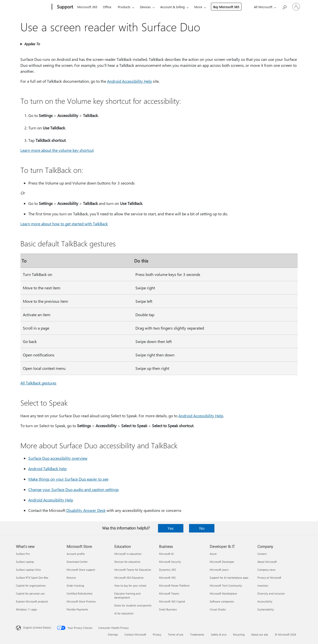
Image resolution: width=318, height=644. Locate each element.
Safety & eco (219, 634)
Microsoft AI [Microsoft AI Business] (166, 554)
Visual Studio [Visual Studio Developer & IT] (218, 609)
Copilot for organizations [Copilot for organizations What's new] (31, 586)
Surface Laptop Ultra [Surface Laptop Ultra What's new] (28, 570)
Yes (171, 528)
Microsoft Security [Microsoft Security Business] (170, 562)
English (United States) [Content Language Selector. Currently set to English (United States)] (37, 627)
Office (107, 7)
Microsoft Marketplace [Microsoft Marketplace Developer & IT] (223, 593)
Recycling (239, 634)
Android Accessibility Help (129, 81)
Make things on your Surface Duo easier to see (68, 479)
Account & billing (173, 7)
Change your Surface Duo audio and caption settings (74, 489)
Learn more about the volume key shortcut (57, 150)
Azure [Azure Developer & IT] (213, 554)
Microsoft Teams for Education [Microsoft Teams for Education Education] (133, 570)
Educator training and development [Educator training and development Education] (127, 595)
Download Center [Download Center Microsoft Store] (77, 562)
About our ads (260, 634)
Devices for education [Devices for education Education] (127, 562)
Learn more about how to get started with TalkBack (64, 224)
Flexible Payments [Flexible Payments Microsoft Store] (77, 609)
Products (124, 7)
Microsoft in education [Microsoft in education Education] (128, 554)
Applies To (32, 44)
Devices (145, 7)
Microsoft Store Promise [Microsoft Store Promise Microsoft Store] (81, 601)
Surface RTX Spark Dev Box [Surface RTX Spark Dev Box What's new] (32, 578)
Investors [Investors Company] (263, 586)
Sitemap (113, 634)
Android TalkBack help (47, 469)
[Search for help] (284, 6)
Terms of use (176, 634)
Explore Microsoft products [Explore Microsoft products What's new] (32, 601)
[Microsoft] (33, 7)
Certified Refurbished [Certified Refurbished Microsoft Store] (79, 593)
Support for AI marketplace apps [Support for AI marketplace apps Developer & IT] (229, 578)
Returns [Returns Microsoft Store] (71, 578)
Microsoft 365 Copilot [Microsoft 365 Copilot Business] (172, 601)
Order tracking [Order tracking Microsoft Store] (75, 586)
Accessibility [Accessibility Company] (265, 601)
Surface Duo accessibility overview (58, 458)
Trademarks (197, 634)
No (202, 528)
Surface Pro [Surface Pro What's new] (23, 554)
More (198, 7)
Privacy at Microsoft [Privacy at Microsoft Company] (269, 578)
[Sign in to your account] (296, 7)
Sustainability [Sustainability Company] (266, 609)
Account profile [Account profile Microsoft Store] (76, 554)
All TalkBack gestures (38, 383)
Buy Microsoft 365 (226, 7)
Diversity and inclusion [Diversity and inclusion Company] (271, 593)
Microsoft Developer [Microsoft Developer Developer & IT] (222, 562)
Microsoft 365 (87, 7)
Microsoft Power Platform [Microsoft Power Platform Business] (174, 586)
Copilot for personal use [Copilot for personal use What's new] (30, 593)
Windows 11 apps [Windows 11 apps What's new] (26, 609)
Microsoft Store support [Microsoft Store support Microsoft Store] (81, 570)
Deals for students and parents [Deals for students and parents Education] (133, 605)
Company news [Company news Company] (266, 570)
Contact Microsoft (135, 634)
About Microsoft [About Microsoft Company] (267, 562)
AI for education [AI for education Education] (124, 613)
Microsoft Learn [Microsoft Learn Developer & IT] (219, 570)
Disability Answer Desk (86, 510)
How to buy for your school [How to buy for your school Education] (130, 586)
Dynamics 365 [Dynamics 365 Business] (167, 570)
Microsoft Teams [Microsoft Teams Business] (169, 593)
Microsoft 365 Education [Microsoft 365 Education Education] (129, 578)
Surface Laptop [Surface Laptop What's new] (25, 562)
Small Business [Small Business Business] (168, 609)
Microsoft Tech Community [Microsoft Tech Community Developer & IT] (226, 586)
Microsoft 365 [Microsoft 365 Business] (167, 578)
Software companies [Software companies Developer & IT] (222, 601)
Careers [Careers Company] (262, 554)
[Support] (64, 7)
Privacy (157, 634)
